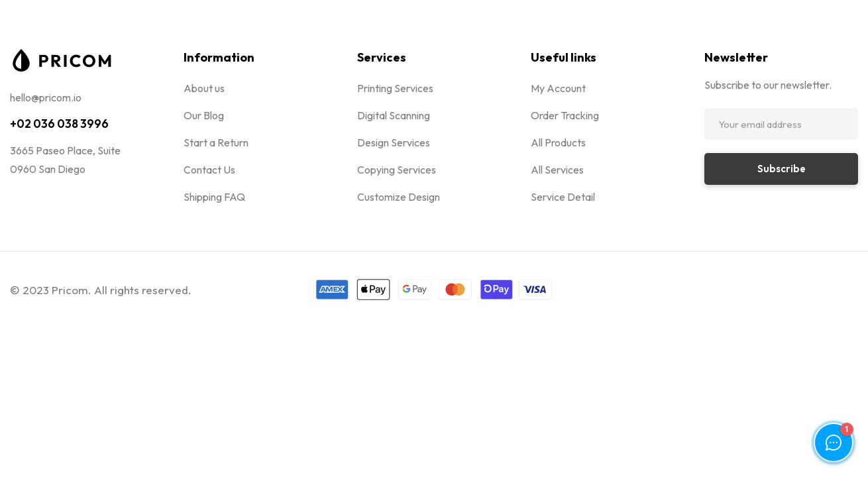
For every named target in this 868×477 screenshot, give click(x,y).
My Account (558, 88)
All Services (557, 170)
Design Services (394, 142)
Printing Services (395, 88)
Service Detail (563, 197)
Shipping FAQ (214, 197)
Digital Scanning (394, 115)
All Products (558, 142)
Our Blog (204, 115)
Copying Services (397, 170)
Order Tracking (565, 115)
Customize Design (399, 197)
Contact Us (209, 170)
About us (204, 88)
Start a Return (216, 142)
